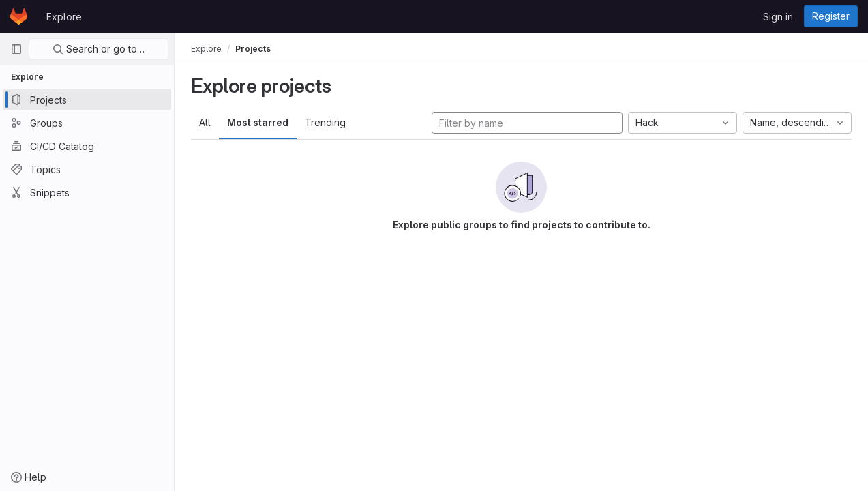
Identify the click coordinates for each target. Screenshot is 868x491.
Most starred (258, 122)
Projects (253, 49)
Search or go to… (99, 49)
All (205, 122)
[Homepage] (19, 16)
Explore (64, 17)
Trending (325, 122)
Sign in (778, 17)
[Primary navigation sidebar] (16, 49)
